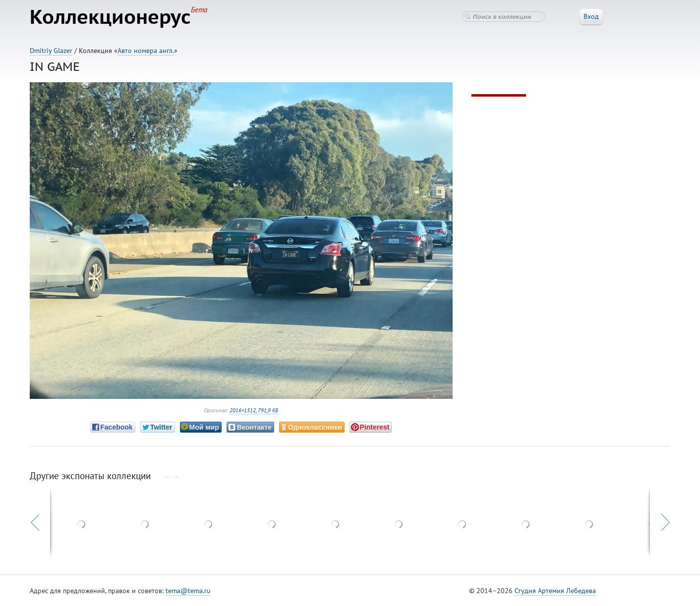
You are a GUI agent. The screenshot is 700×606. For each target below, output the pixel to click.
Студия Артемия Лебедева (555, 591)
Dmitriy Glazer (51, 51)
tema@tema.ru (188, 591)
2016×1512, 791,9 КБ (254, 410)
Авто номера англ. (146, 51)
